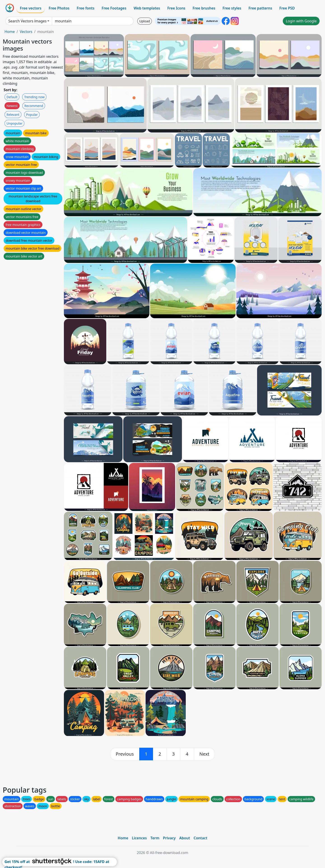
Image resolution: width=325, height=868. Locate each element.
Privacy (169, 838)
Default (12, 97)
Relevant (13, 115)
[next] (204, 754)
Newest (12, 106)
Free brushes (204, 8)
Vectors (26, 32)
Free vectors (31, 8)
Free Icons (176, 8)
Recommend (34, 106)
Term (155, 838)
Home (10, 32)
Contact (201, 838)
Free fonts (86, 8)
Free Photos (59, 8)
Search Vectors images (27, 21)
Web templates (147, 8)
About (185, 838)
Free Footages (114, 8)
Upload (145, 21)
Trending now (34, 97)
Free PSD (287, 8)
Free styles (232, 8)
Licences (139, 838)
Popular (32, 115)
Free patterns (260, 8)
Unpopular (14, 123)
